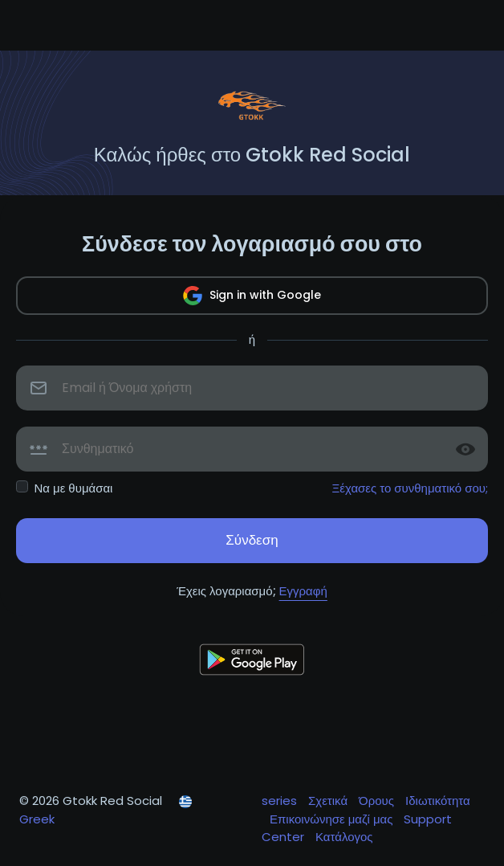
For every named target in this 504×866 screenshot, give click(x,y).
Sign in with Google (252, 296)
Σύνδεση (252, 540)
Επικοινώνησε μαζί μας (333, 819)
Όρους (378, 801)
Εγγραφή (303, 591)
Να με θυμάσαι (74, 488)
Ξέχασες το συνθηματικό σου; (411, 488)
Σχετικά (329, 801)
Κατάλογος (344, 837)
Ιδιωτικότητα (438, 801)
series (281, 801)
